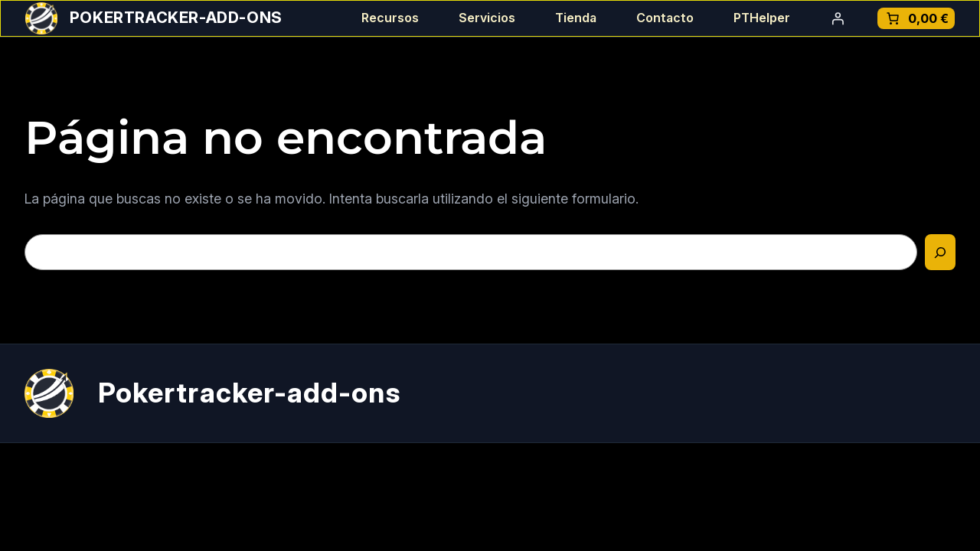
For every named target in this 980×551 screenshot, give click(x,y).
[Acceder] (838, 18)
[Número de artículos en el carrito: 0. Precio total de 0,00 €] (916, 18)
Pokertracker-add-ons (176, 18)
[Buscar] (940, 252)
